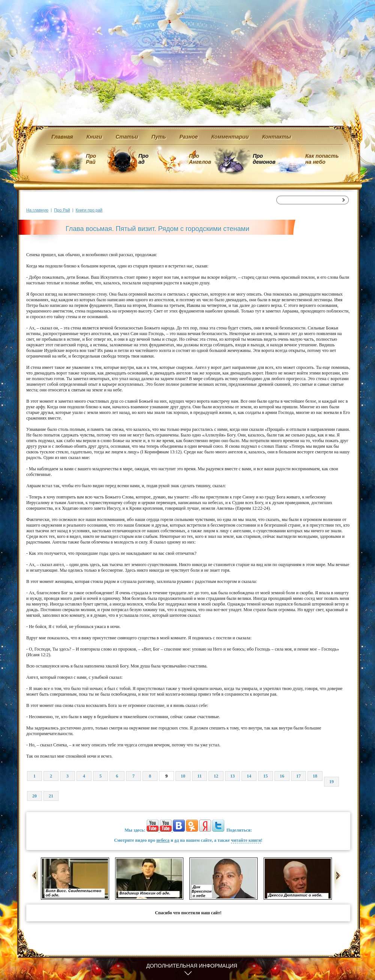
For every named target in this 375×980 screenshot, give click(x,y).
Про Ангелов (200, 159)
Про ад (143, 159)
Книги (94, 137)
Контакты (277, 137)
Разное (188, 137)
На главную (37, 210)
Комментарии (230, 137)
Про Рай (91, 159)
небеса (163, 840)
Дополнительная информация (192, 966)
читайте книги (246, 840)
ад (177, 840)
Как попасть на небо (322, 159)
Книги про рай (89, 210)
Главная (62, 137)
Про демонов (264, 159)
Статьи (127, 137)
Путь (159, 137)
